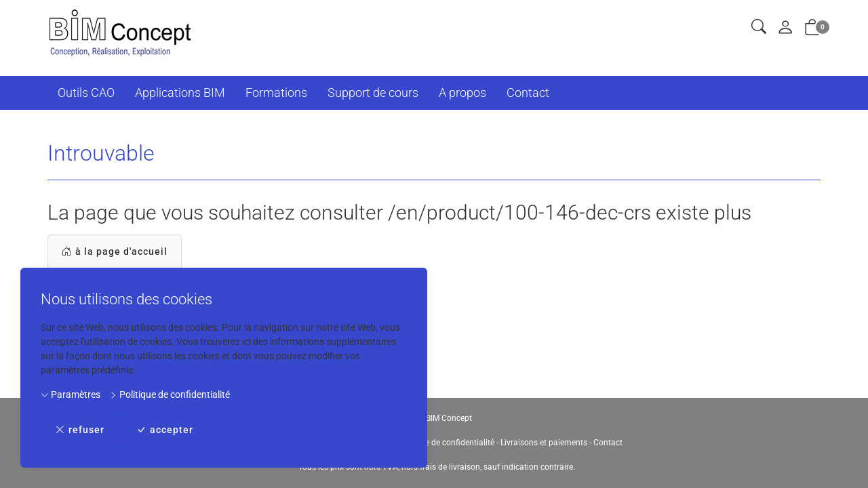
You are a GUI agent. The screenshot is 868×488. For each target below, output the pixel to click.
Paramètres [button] (71, 394)
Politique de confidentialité (170, 394)
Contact (528, 93)
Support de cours (373, 93)
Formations (276, 93)
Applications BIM (180, 93)
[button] (759, 27)
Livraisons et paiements (544, 443)
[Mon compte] (785, 28)
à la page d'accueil (115, 252)
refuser (80, 430)
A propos (462, 93)
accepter (165, 430)
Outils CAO (86, 93)
